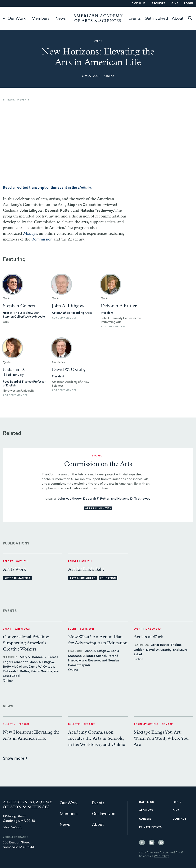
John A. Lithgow (68, 306)
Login (189, 4)
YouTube (161, 842)
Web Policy (161, 856)
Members (40, 19)
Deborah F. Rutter (119, 306)
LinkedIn (152, 842)
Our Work (17, 19)
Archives (158, 4)
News (61, 19)
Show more (15, 759)
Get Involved (156, 19)
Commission (42, 240)
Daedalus (147, 802)
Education (108, 579)
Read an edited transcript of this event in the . (47, 188)
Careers (145, 819)
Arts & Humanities (98, 509)
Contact (180, 819)
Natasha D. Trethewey (14, 372)
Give (175, 4)
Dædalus (138, 4)
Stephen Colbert (19, 306)
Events (135, 19)
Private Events (150, 828)
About (178, 19)
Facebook (142, 842)
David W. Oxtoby (69, 370)
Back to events (19, 100)
